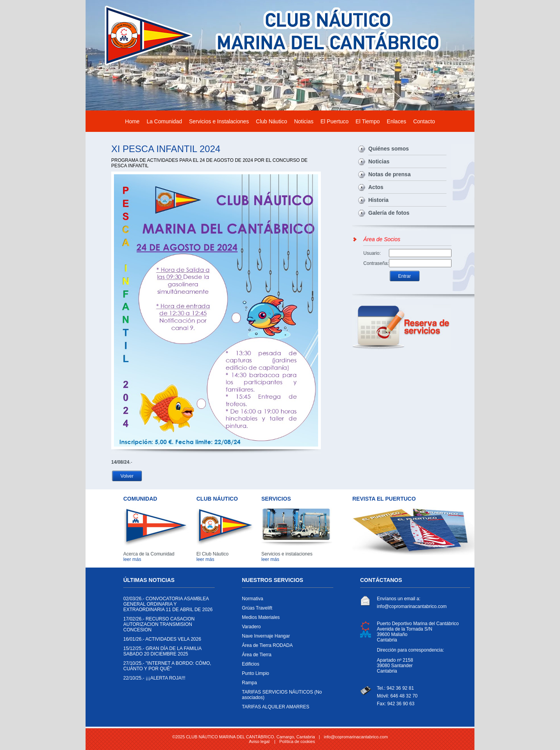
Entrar (405, 276)
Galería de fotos (389, 213)
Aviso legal (259, 741)
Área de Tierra (286, 657)
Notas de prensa (389, 174)
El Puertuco (334, 121)
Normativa (286, 601)
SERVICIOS (276, 499)
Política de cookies (297, 741)
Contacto (424, 121)
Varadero (286, 629)
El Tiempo (367, 121)
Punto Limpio (286, 675)
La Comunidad (164, 121)
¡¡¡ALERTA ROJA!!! (167, 680)
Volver (127, 476)
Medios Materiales (286, 619)
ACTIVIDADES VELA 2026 (167, 641)
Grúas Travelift (286, 610)
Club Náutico (271, 121)
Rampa (286, 685)
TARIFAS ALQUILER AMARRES (286, 709)
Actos (376, 187)
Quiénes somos (388, 149)
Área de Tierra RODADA (286, 647)
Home (132, 121)
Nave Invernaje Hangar (286, 638)
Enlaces (397, 121)
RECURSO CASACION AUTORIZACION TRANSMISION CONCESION (167, 626)
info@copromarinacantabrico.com (412, 606)
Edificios (286, 666)
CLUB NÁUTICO (217, 499)
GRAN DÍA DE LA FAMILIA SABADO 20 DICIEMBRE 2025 (167, 653)
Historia (378, 200)
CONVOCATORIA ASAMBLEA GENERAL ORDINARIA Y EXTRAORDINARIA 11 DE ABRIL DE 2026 (168, 606)
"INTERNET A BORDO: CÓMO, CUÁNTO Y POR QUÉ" (167, 668)
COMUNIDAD (140, 499)
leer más (132, 559)
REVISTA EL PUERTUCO (384, 499)
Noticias (304, 121)
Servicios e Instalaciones (219, 121)
